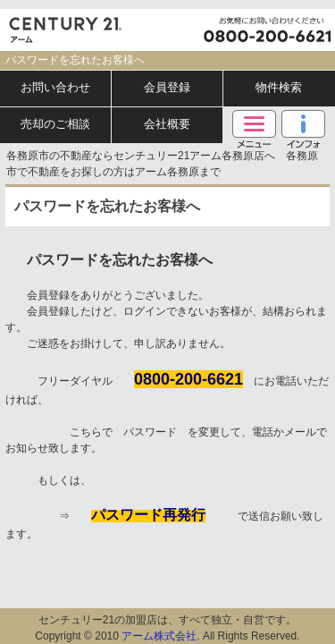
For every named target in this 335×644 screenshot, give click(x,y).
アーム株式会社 (159, 636)
